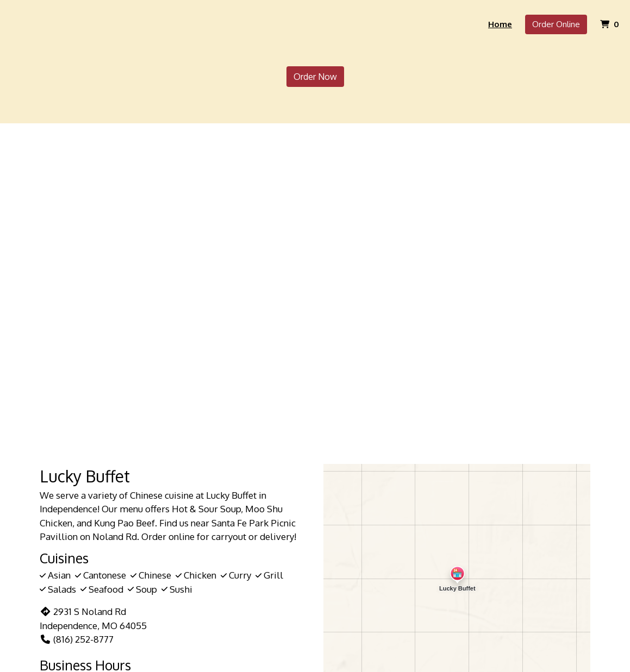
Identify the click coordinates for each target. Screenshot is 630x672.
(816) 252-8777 (77, 639)
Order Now (315, 77)
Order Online (556, 24)
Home (500, 24)
